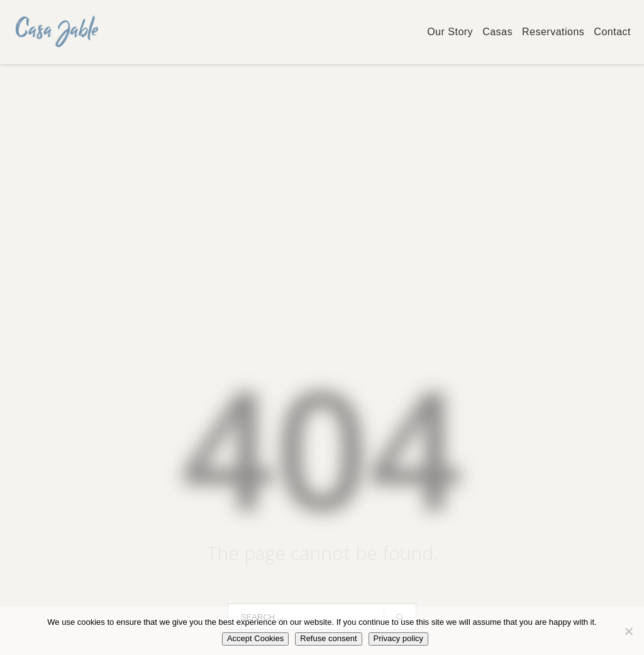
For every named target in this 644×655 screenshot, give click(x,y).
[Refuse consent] (628, 631)
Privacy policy (398, 638)
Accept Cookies (255, 638)
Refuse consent (328, 638)
